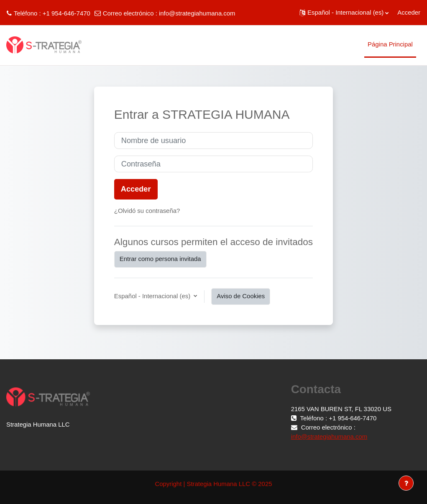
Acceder (409, 13)
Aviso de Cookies (241, 296)
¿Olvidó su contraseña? (147, 211)
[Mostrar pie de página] (406, 483)
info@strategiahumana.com (197, 13)
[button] (344, 13)
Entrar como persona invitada (160, 259)
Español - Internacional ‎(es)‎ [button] (153, 296)
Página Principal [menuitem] (390, 44)
